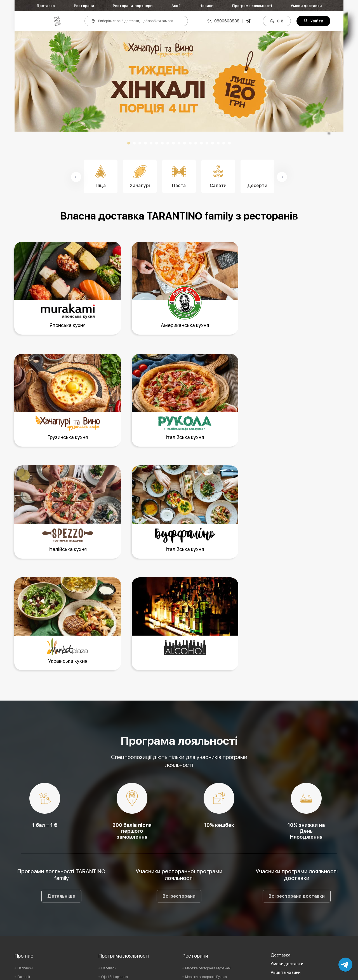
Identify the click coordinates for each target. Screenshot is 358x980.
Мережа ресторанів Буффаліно (209, 885)
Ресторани (84, 6)
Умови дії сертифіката (118, 885)
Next (336, 81)
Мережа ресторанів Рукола (206, 868)
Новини (206, 6)
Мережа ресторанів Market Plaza (210, 903)
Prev (22, 81)
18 (224, 143)
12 (190, 143)
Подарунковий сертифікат (121, 877)
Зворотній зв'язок (31, 885)
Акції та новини (286, 864)
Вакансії (24, 868)
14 (201, 143)
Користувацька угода (34, 877)
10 (179, 143)
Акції (176, 6)
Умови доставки (306, 6)
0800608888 (227, 21)
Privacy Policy (239, 974)
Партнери (25, 859)
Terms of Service (273, 974)
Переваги (109, 859)
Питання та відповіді (117, 894)
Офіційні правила (115, 868)
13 (196, 143)
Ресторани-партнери (133, 6)
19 (229, 143)
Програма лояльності (252, 6)
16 (213, 143)
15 (207, 143)
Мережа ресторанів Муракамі (208, 859)
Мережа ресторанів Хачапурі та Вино (214, 877)
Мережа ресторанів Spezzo (206, 894)
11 (185, 143)
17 (218, 143)
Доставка (46, 6)
